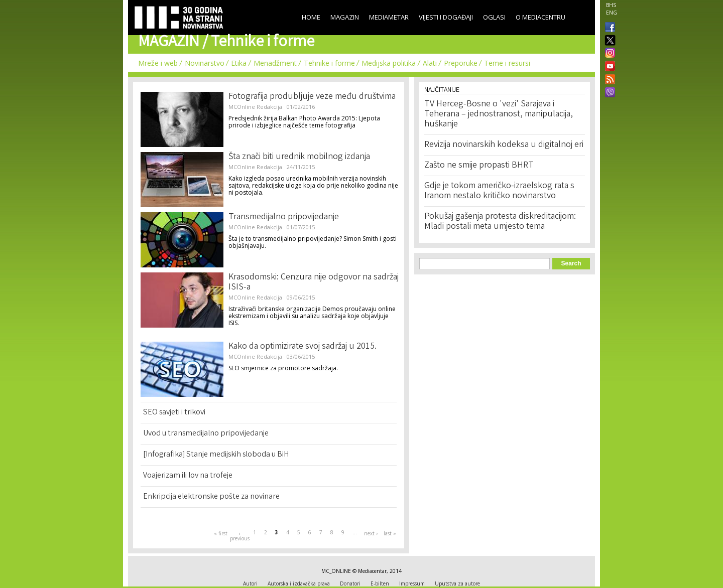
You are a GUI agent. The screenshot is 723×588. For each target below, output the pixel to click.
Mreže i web (158, 63)
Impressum (412, 583)
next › (371, 533)
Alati (430, 63)
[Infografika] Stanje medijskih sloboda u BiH (216, 455)
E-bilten (380, 583)
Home (311, 17)
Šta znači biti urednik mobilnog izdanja (299, 157)
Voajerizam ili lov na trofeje (188, 476)
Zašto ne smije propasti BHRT (479, 166)
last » (390, 533)
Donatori (350, 583)
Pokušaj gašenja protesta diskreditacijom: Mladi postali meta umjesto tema (500, 222)
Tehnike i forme (329, 63)
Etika (239, 63)
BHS (611, 5)
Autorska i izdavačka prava (299, 583)
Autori (250, 583)
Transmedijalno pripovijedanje (284, 217)
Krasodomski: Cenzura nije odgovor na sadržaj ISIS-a (314, 282)
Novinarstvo (205, 63)
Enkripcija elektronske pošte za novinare (211, 497)
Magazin (345, 17)
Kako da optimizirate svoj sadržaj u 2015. (303, 347)
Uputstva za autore (457, 583)
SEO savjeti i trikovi (174, 413)
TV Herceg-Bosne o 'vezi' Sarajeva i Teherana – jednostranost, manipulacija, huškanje (499, 114)
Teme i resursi (507, 63)
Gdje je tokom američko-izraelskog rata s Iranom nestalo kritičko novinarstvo (499, 191)
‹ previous (239, 536)
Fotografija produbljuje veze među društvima (312, 97)
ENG (612, 13)
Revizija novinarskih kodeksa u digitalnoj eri (504, 145)
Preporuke (461, 63)
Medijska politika (389, 63)
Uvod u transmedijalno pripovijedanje (206, 434)
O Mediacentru (540, 17)
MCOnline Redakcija (255, 107)
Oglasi (494, 17)
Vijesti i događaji (446, 17)
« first (221, 533)
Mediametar (389, 17)
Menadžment (275, 63)
